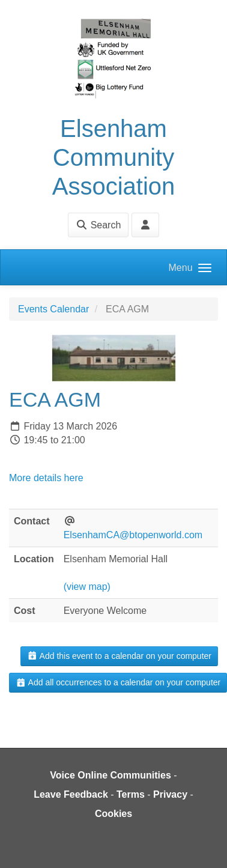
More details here (46, 478)
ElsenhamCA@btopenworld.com (133, 535)
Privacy (170, 794)
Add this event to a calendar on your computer (119, 656)
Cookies (114, 814)
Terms (131, 794)
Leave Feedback (71, 794)
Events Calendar (53, 309)
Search (98, 225)
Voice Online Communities (110, 775)
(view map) (87, 587)
